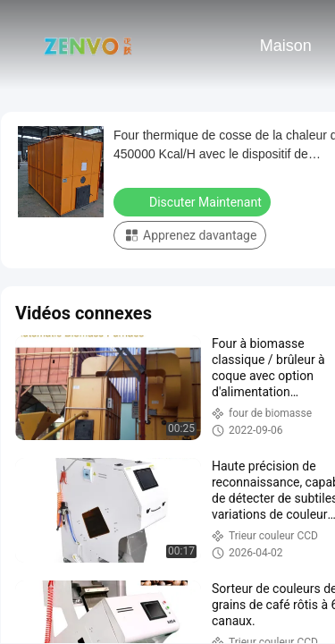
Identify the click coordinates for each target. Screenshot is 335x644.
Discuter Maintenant (194, 201)
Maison (286, 46)
